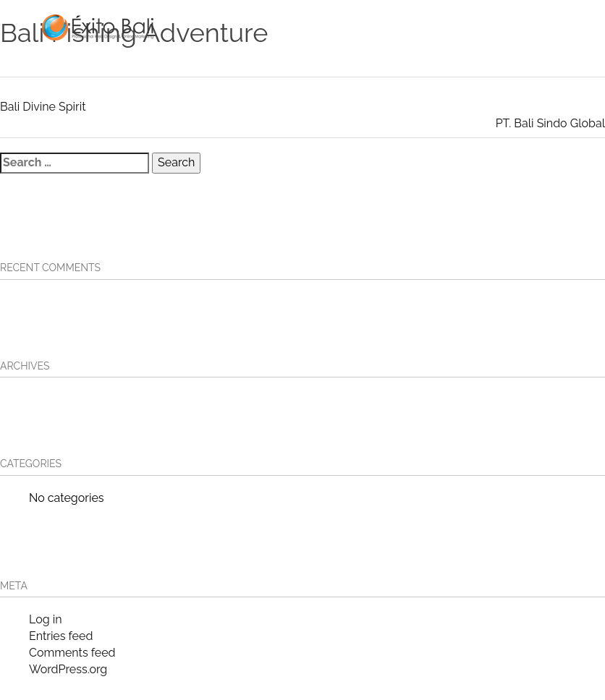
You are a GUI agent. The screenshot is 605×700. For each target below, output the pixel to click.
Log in (45, 619)
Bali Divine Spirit (43, 107)
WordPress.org (68, 669)
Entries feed (61, 636)
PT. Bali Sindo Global (550, 123)
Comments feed (72, 653)
